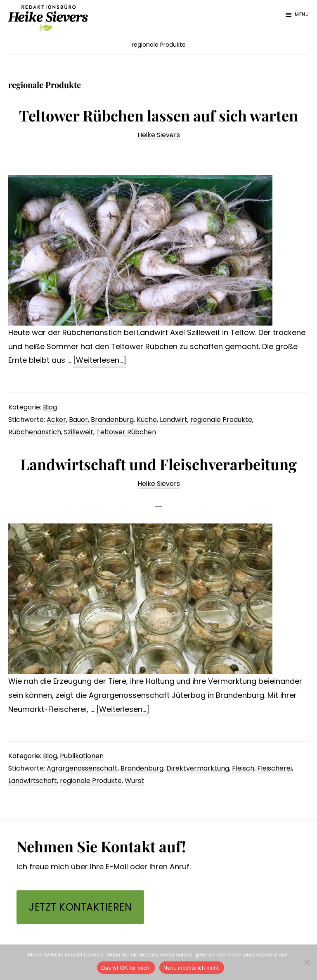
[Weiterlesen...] (100, 360)
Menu (302, 14)
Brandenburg (112, 420)
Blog (50, 407)
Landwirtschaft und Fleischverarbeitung (158, 464)
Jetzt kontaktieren (80, 907)
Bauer (78, 420)
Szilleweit (79, 432)
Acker (56, 420)
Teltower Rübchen (126, 432)
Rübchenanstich (35, 432)
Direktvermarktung (198, 768)
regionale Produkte (221, 420)
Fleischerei (274, 768)
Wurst (134, 781)
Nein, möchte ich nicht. (192, 968)
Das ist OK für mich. (126, 968)
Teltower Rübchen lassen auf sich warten (158, 115)
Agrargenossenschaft (82, 768)
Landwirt (174, 420)
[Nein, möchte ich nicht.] (307, 962)
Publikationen (82, 756)
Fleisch (243, 768)
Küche (147, 420)
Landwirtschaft (33, 781)
